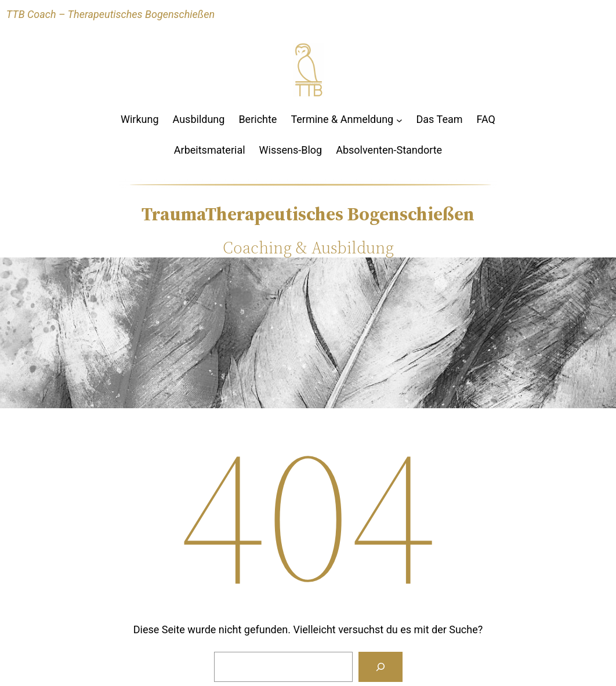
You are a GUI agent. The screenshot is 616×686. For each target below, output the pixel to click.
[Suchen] (381, 667)
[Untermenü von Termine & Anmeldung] (399, 120)
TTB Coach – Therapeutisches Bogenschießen (110, 14)
